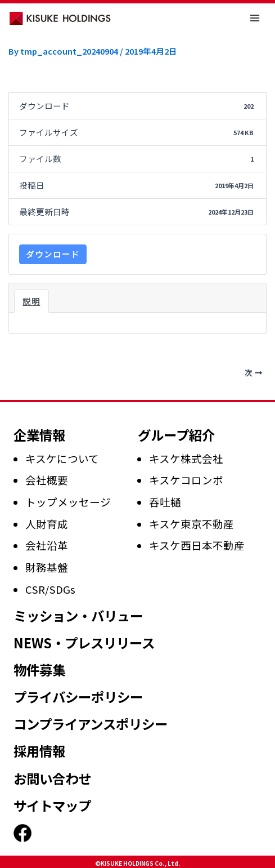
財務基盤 (47, 567)
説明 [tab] (31, 301)
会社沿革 (47, 545)
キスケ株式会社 (186, 458)
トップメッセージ (68, 502)
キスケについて (62, 458)
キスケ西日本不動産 (197, 545)
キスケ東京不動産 (191, 524)
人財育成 (47, 524)
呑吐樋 (165, 502)
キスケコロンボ (186, 480)
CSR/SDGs (50, 589)
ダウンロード (53, 254)
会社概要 (47, 480)
